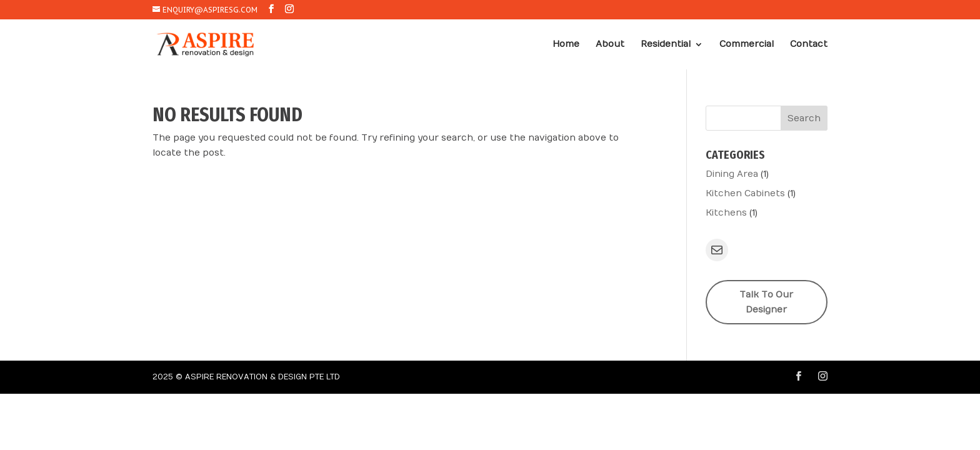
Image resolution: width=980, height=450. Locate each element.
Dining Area (732, 174)
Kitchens (726, 213)
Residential (666, 45)
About (610, 45)
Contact (809, 45)
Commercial (747, 45)
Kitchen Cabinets (745, 193)
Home (566, 45)
